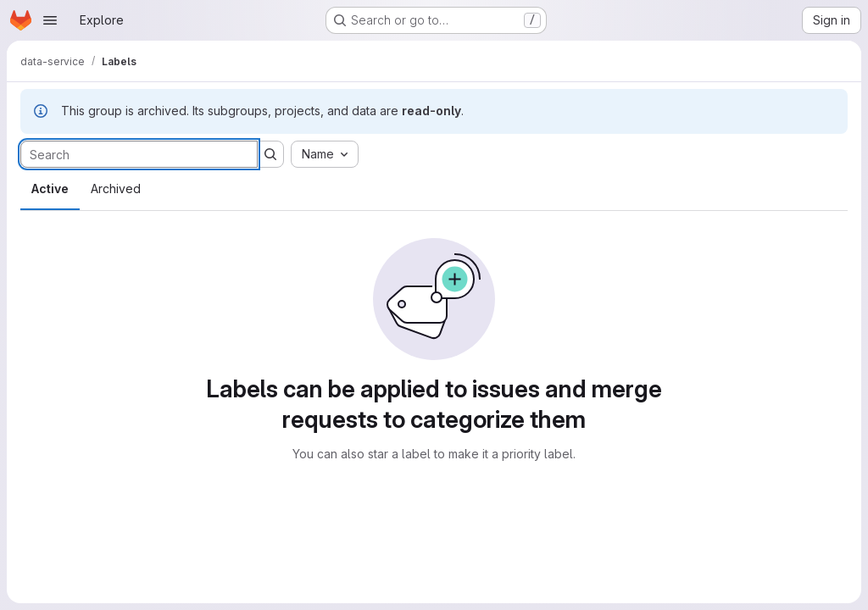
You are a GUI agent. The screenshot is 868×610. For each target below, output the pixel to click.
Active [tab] (50, 189)
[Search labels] (139, 154)
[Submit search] (270, 154)
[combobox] (325, 154)
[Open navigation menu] (50, 20)
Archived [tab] (116, 189)
